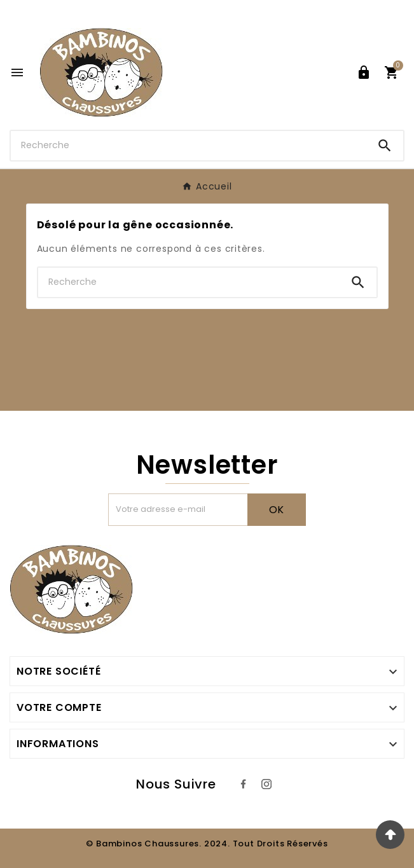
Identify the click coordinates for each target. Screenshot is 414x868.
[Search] (385, 146)
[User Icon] (364, 72)
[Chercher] (189, 145)
